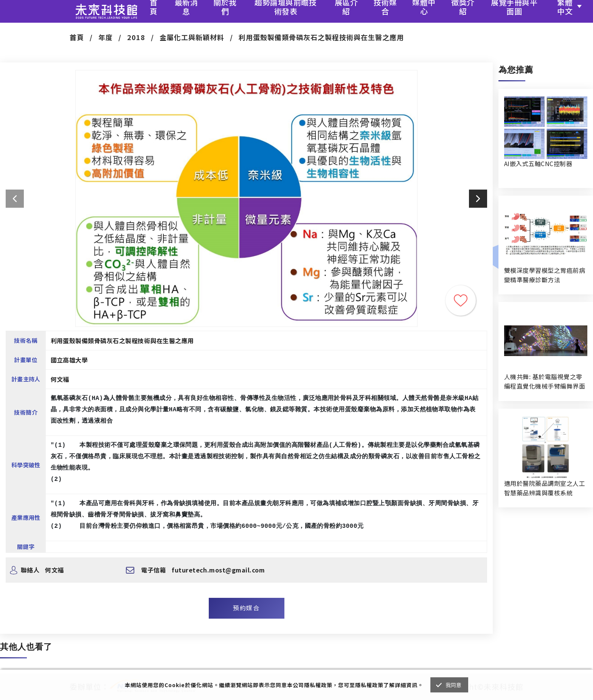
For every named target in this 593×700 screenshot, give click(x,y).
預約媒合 (246, 608)
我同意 (454, 685)
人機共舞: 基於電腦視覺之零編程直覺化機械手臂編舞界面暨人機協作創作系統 (545, 381)
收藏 (461, 300)
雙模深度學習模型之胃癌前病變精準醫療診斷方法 (545, 275)
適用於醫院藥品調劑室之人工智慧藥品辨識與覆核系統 (545, 488)
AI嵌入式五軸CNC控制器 (538, 163)
